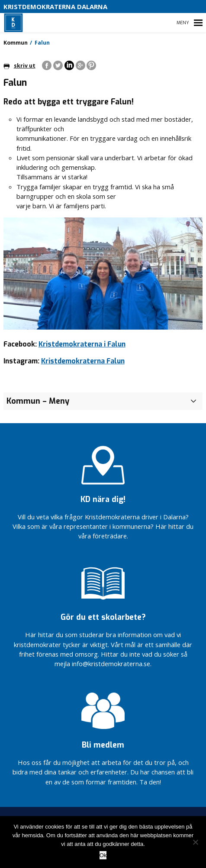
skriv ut (19, 66)
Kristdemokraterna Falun (83, 361)
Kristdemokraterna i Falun (82, 344)
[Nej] (195, 842)
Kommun (16, 43)
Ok (103, 855)
